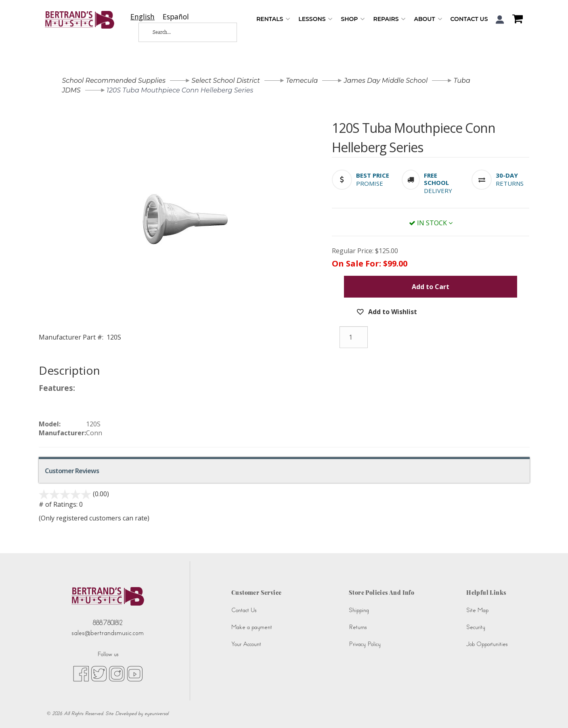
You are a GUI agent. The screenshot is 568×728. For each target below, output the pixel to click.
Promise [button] (370, 183)
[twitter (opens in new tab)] (99, 673)
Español (176, 17)
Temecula (302, 81)
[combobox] (143, 17)
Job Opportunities (487, 644)
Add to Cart (431, 287)
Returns (358, 627)
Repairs (389, 19)
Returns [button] (510, 183)
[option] (176, 17)
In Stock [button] (431, 223)
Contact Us (469, 19)
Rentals (273, 19)
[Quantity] (354, 337)
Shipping (359, 610)
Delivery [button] (438, 191)
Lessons (315, 19)
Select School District (225, 81)
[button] (500, 20)
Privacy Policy (365, 644)
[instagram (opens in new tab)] (117, 673)
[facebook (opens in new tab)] (81, 673)
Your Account (246, 644)
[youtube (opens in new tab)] (135, 673)
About (428, 19)
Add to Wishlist (392, 312)
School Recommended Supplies (114, 81)
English (143, 17)
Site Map (477, 610)
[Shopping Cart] (516, 20)
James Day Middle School (386, 81)
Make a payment (252, 627)
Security (476, 627)
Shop (353, 19)
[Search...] (181, 32)
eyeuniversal (156, 713)
